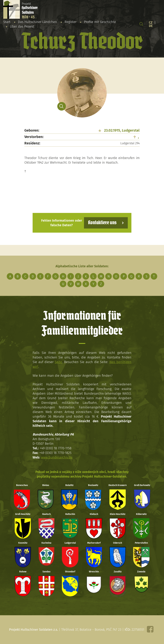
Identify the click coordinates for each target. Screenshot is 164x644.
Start (7, 22)
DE (151, 26)
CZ (151, 23)
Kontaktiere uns (102, 223)
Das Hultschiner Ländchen (37, 22)
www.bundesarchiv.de (57, 457)
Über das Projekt (22, 26)
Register (70, 22)
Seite (58, 362)
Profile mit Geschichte (100, 22)
